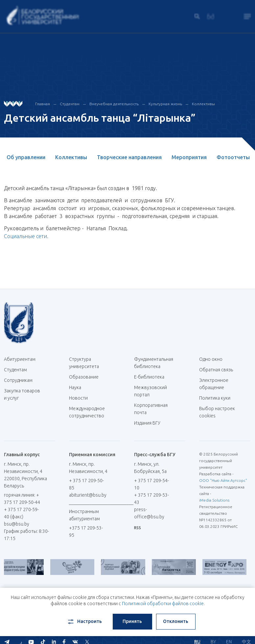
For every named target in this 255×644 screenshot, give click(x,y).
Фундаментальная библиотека (154, 363)
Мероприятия (189, 157)
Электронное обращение (214, 384)
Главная (43, 104)
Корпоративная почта (151, 409)
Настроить (84, 622)
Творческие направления (129, 157)
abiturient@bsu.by (88, 495)
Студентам (70, 104)
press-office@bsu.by (149, 513)
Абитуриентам (22, 359)
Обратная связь (216, 370)
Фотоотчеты (233, 157)
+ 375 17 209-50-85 (86, 484)
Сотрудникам (18, 380)
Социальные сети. (26, 236)
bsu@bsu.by (17, 524)
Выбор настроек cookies (217, 412)
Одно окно (211, 359)
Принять (132, 621)
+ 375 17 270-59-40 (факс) (21, 513)
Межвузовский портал (151, 391)
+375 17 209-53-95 (86, 532)
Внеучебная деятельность (114, 104)
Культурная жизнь (165, 104)
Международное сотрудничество (87, 416)
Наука (75, 387)
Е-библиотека (152, 377)
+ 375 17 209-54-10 (151, 484)
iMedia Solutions (214, 500)
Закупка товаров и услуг (22, 394)
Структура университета (84, 363)
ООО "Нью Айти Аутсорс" (223, 480)
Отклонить (176, 621)
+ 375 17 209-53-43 (151, 499)
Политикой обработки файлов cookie (163, 604)
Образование (84, 377)
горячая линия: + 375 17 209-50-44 (22, 499)
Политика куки (215, 398)
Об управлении (26, 157)
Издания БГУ (147, 423)
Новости (78, 398)
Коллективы (203, 104)
